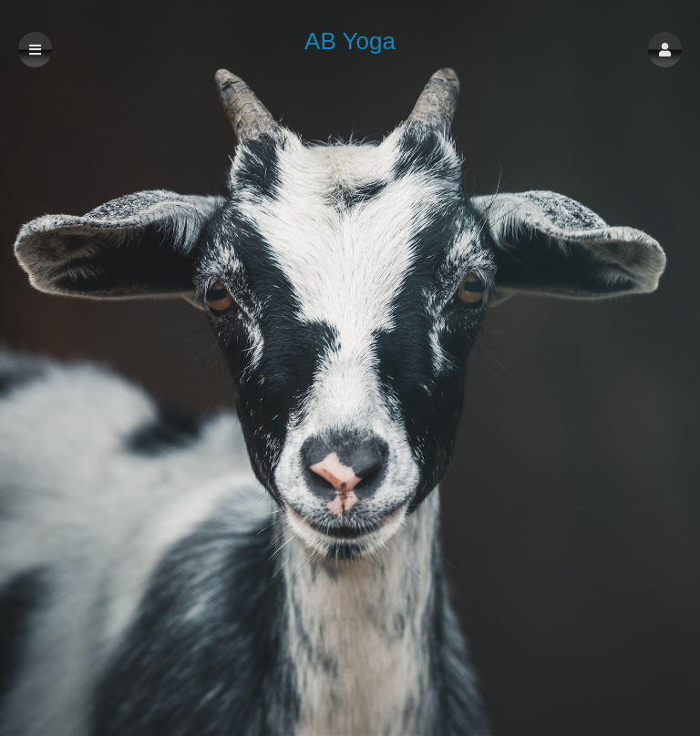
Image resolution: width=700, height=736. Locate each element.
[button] (665, 50)
